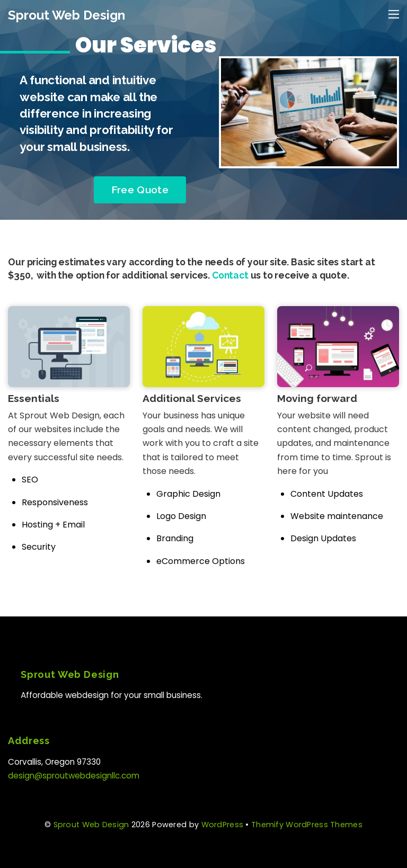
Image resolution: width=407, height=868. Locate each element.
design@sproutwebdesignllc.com (74, 776)
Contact (230, 275)
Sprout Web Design (91, 825)
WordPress (223, 825)
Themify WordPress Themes (307, 825)
